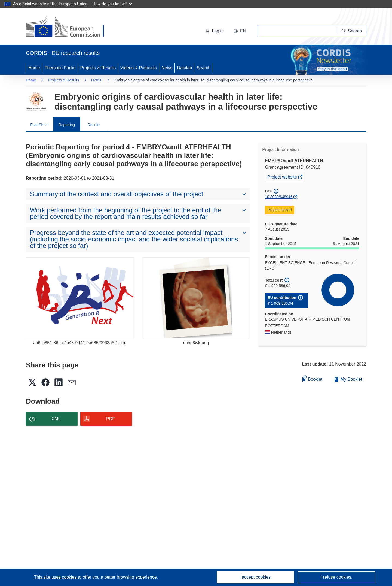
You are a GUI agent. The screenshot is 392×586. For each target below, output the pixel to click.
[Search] (352, 31)
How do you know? (112, 4)
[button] (240, 31)
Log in (215, 31)
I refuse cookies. (337, 577)
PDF (111, 419)
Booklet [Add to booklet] (313, 378)
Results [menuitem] (94, 125)
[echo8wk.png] (196, 298)
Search (203, 68)
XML (56, 419)
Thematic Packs (60, 68)
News (167, 68)
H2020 (97, 80)
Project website (283, 178)
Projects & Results (98, 68)
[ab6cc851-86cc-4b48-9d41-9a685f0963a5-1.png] (80, 298)
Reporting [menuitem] (67, 125)
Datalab (184, 68)
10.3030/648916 (279, 197)
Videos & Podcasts (139, 68)
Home (34, 68)
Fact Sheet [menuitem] (39, 125)
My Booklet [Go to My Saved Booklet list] (348, 379)
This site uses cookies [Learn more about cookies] (56, 577)
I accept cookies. (255, 577)
